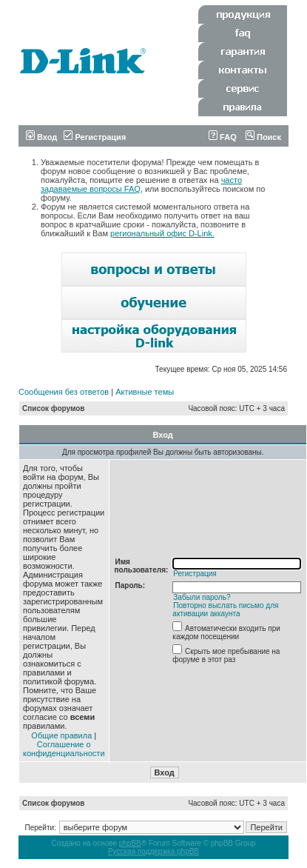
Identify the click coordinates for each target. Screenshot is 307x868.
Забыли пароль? (202, 597)
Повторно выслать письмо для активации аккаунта (225, 610)
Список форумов (54, 408)
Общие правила (61, 735)
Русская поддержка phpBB (153, 851)
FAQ (223, 137)
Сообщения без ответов (64, 392)
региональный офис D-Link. (162, 233)
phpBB (130, 843)
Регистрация (95, 137)
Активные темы (145, 392)
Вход (41, 137)
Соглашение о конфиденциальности (64, 749)
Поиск (263, 137)
